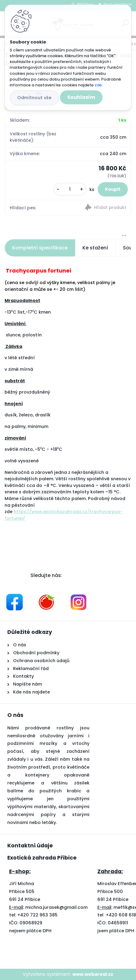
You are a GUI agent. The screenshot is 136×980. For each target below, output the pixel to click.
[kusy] (70, 189)
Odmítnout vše (34, 98)
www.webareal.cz (93, 974)
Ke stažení (95, 248)
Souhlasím (81, 97)
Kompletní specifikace (40, 248)
